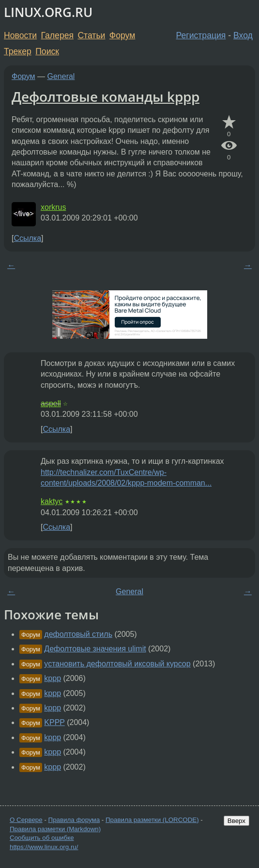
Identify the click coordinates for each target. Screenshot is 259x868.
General (61, 76)
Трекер (18, 51)
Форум (122, 35)
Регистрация (201, 35)
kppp (53, 678)
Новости (20, 35)
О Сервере (26, 820)
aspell (51, 403)
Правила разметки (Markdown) (55, 829)
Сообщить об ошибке (42, 838)
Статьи (91, 35)
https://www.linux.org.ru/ (44, 847)
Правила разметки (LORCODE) (152, 820)
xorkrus (53, 207)
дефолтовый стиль (78, 634)
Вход (243, 35)
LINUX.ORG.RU (48, 12)
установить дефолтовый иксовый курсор (117, 664)
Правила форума (74, 820)
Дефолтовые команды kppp (106, 96)
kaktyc (52, 501)
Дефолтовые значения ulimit (95, 649)
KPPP (54, 722)
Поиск (47, 51)
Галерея (57, 35)
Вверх (236, 821)
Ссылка (27, 238)
